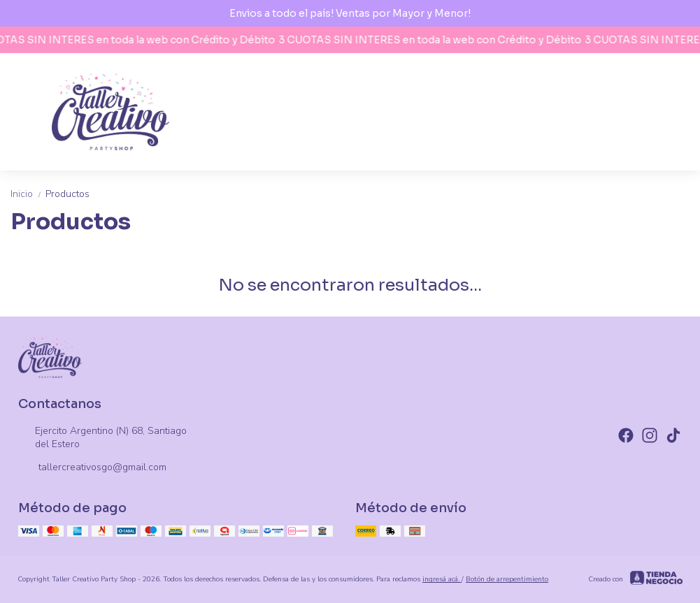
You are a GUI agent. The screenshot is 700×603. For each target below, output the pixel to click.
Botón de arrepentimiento (507, 579)
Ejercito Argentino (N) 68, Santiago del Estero (102, 437)
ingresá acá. (442, 579)
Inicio (28, 194)
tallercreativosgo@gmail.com (92, 468)
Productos (67, 194)
